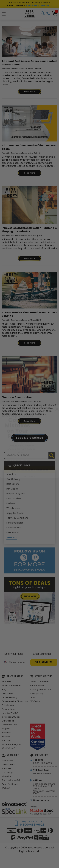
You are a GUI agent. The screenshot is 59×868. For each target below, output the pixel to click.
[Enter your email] (44, 654)
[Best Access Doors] (29, 14)
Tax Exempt (7, 772)
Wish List (6, 788)
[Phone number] (18, 662)
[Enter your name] (15, 654)
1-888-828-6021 (42, 774)
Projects (6, 729)
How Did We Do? (10, 713)
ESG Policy (35, 701)
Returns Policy (37, 686)
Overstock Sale (10, 725)
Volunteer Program (12, 744)
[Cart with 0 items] (54, 14)
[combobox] (4, 662)
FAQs (32, 697)
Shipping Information (40, 690)
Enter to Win (8, 705)
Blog (4, 690)
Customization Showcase (15, 701)
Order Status (8, 764)
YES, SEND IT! (44, 662)
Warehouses (13, 508)
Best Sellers (13, 484)
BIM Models (12, 489)
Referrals (6, 733)
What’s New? (8, 748)
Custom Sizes (14, 498)
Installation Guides (11, 717)
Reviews (11, 503)
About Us (11, 474)
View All (12, 538)
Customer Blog (9, 697)
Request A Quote (16, 494)
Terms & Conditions (17, 518)
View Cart (7, 776)
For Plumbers (14, 528)
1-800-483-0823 (48, 13)
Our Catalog (13, 479)
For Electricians (15, 523)
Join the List (7, 768)
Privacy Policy (37, 693)
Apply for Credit (15, 513)
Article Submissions (12, 686)
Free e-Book (13, 532)
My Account (8, 761)
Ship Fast (6, 740)
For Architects (9, 709)
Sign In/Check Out (11, 780)
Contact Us (7, 693)
